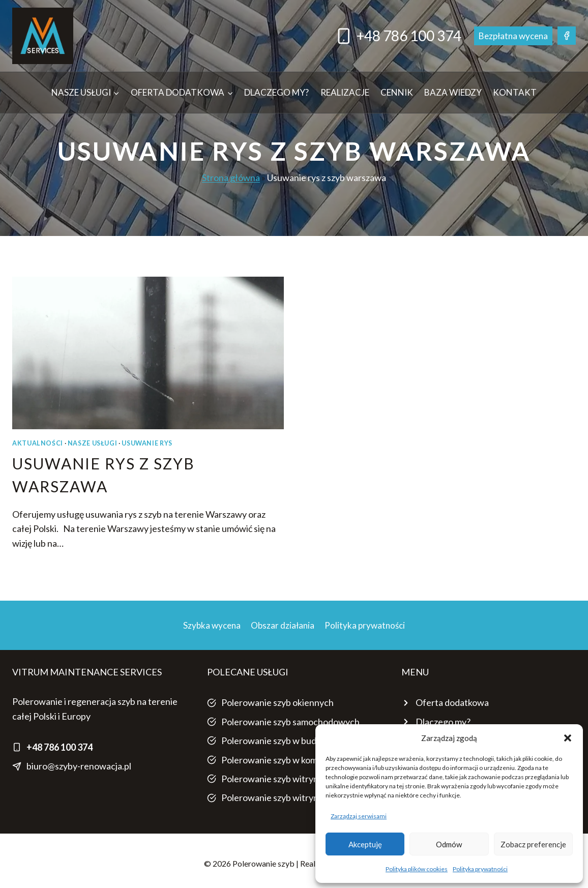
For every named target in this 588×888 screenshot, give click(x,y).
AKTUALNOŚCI (38, 443)
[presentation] (148, 353)
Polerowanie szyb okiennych (277, 702)
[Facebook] (567, 36)
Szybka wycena (212, 625)
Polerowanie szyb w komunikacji (284, 760)
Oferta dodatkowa (452, 702)
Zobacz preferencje (533, 844)
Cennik (397, 92)
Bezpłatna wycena (513, 36)
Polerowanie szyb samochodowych (290, 722)
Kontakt (515, 92)
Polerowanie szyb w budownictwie (290, 741)
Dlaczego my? (276, 92)
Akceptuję (365, 844)
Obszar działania (283, 625)
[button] (568, 738)
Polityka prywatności (480, 869)
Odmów (449, 844)
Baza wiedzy (453, 92)
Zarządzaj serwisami (359, 816)
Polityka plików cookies (417, 869)
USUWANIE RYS (147, 443)
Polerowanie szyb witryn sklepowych (294, 779)
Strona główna (231, 177)
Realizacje (345, 92)
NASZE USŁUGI (93, 443)
